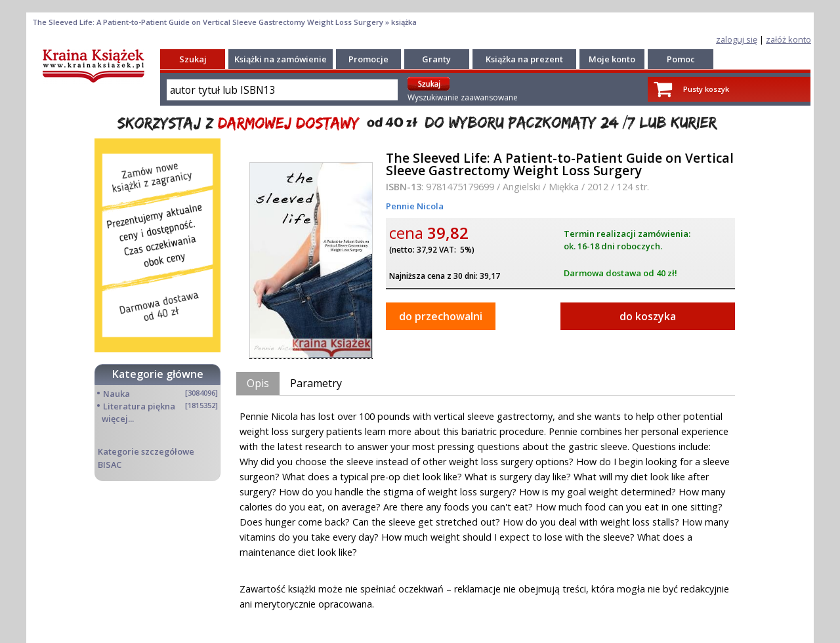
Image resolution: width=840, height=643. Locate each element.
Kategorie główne (158, 374)
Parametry (316, 383)
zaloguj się (737, 39)
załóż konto (788, 39)
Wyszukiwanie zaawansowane (463, 97)
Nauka (116, 394)
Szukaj (193, 59)
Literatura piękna (139, 406)
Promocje (368, 59)
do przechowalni (441, 316)
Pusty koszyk (706, 89)
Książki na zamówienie (281, 59)
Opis (258, 383)
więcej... (118, 419)
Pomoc (681, 59)
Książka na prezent (524, 59)
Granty (436, 59)
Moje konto (612, 59)
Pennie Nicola (415, 206)
